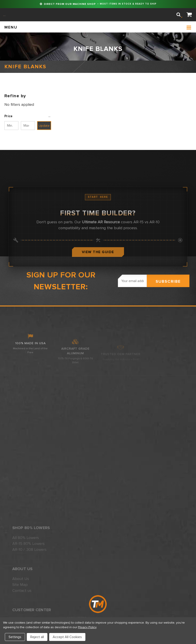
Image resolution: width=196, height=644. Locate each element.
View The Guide (98, 276)
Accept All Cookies (67, 637)
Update (44, 126)
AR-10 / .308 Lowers (29, 611)
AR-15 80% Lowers (28, 605)
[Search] (179, 15)
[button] (28, 116)
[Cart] (189, 15)
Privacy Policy (87, 627)
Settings (15, 637)
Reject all (37, 637)
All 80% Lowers (26, 599)
